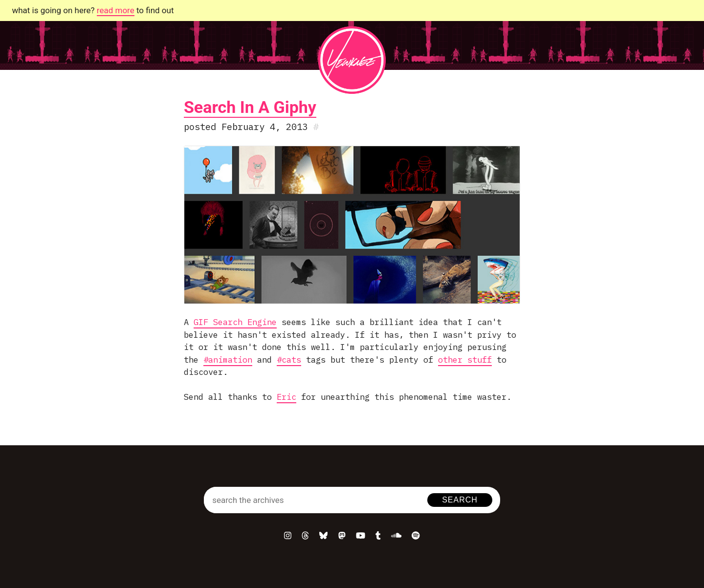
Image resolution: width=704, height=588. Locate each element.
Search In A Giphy (250, 107)
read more (116, 10)
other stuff (465, 360)
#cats (289, 360)
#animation (228, 360)
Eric (286, 397)
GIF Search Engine (235, 322)
